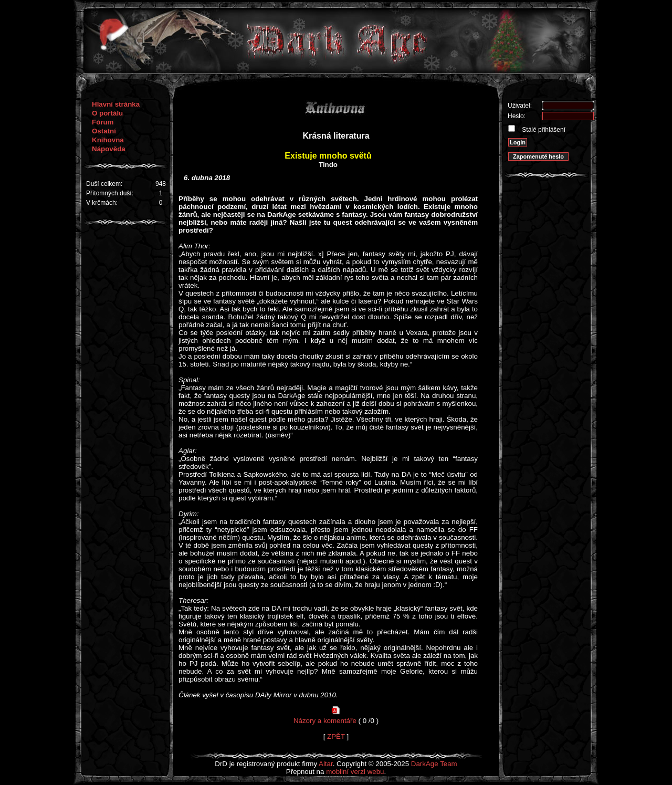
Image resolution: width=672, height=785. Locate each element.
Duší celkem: (104, 184)
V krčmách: (102, 203)
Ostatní (104, 131)
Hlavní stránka (116, 104)
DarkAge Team (434, 764)
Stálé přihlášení (543, 130)
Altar (326, 764)
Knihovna (108, 140)
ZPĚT (336, 736)
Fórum (103, 122)
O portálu (107, 113)
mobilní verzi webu (355, 772)
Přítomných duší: (110, 193)
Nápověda (109, 149)
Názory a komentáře (325, 721)
